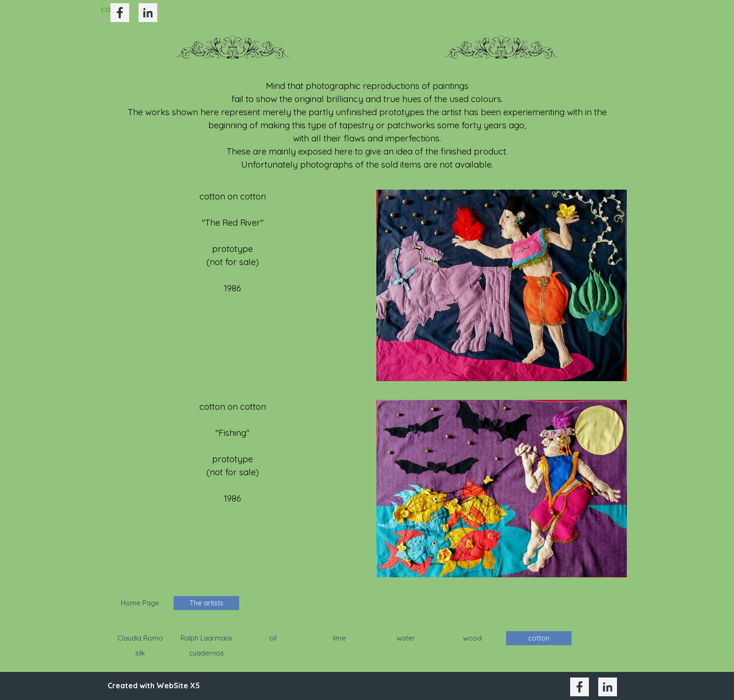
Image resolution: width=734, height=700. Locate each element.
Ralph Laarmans (206, 638)
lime (339, 638)
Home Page (140, 603)
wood (472, 638)
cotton (539, 638)
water (406, 638)
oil (273, 638)
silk (140, 653)
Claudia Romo (140, 638)
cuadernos (206, 653)
